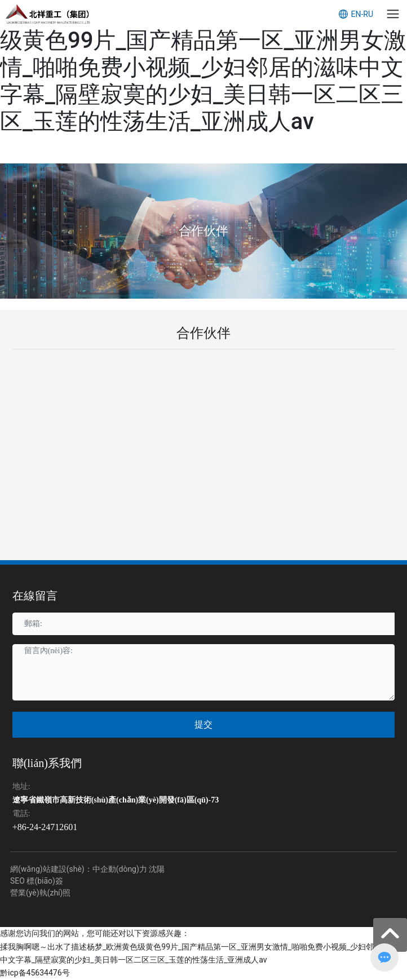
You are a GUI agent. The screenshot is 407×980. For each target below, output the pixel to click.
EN (356, 14)
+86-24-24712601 (45, 827)
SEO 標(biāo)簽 (37, 881)
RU (368, 14)
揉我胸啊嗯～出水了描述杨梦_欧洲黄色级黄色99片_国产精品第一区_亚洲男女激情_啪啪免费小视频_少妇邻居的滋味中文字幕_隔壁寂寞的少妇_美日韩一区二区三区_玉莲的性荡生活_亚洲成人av (203, 67)
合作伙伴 (203, 231)
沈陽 (157, 869)
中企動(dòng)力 (120, 869)
